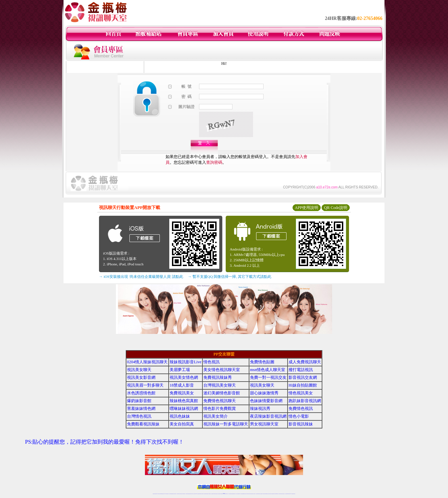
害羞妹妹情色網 (141, 409)
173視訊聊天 (192, 494)
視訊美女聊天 (139, 370)
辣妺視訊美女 (294, 494)
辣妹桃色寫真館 (184, 401)
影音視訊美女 (282, 494)
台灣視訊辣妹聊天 (184, 494)
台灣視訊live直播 (161, 494)
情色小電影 (299, 416)
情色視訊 (211, 362)
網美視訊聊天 (272, 494)
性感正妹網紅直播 (232, 494)
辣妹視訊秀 (260, 409)
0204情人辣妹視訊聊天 (147, 362)
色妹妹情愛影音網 (266, 401)
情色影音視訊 (163, 494)
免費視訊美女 (182, 393)
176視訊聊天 (215, 494)
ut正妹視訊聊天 (207, 494)
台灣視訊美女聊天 (220, 385)
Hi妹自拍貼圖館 (303, 385)
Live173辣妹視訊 (224, 494)
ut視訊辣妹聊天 (201, 494)
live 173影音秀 (166, 494)
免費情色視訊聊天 (220, 401)
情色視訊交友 (284, 494)
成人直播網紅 (221, 494)
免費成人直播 (274, 494)
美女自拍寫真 (182, 424)
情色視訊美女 (301, 393)
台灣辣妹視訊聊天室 (178, 494)
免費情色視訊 (301, 409)
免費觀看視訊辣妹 (143, 424)
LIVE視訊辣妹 (158, 494)
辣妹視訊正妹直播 (238, 494)
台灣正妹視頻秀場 (257, 494)
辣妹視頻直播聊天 (190, 494)
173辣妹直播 (229, 494)
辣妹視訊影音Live (185, 362)
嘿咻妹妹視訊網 (184, 409)
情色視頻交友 (259, 494)
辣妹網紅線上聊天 (234, 494)
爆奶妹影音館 (139, 401)
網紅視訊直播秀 (219, 494)
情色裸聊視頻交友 (267, 494)
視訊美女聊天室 (280, 494)
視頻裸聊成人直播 (248, 494)
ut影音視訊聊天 (289, 494)
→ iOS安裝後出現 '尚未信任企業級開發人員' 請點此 (141, 277)
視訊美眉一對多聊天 (145, 385)
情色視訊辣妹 (154, 494)
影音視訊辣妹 (301, 424)
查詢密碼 (214, 162)
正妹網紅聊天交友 (227, 494)
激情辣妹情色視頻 (264, 494)
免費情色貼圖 (262, 362)
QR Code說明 (336, 208)
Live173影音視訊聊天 (197, 494)
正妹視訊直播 (217, 494)
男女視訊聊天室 (264, 424)
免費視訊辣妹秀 (218, 377)
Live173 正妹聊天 (240, 494)
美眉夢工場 (180, 370)
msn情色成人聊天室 (268, 370)
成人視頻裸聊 (246, 494)
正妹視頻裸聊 (262, 494)
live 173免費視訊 (292, 494)
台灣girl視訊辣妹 (277, 494)
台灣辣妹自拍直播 (187, 494)
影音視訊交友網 (303, 377)
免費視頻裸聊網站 (243, 494)
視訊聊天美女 (168, 494)
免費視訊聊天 (205, 494)
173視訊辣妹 (203, 494)
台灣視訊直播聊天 (287, 494)
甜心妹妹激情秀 (264, 393)
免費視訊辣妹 (170, 494)
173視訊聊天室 (210, 494)
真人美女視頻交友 (254, 494)
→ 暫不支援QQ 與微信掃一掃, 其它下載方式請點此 (230, 277)
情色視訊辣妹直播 (270, 494)
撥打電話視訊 (301, 370)
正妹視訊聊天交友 (181, 494)
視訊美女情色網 (184, 377)
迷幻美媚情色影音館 (222, 393)
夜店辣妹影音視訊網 (268, 416)
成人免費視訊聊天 (305, 362)
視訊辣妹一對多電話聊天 (226, 424)
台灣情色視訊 (139, 416)
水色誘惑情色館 (141, 393)
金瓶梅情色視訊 (172, 494)
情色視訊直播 (156, 494)
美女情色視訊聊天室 (222, 370)
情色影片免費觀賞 (220, 409)
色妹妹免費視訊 (212, 494)
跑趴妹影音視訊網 (305, 401)
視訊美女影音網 (141, 377)
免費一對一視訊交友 (268, 377)
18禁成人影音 (182, 385)
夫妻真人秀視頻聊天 (251, 494)
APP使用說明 (306, 208)
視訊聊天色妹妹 (194, 494)
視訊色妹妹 (180, 416)
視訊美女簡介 (216, 416)
